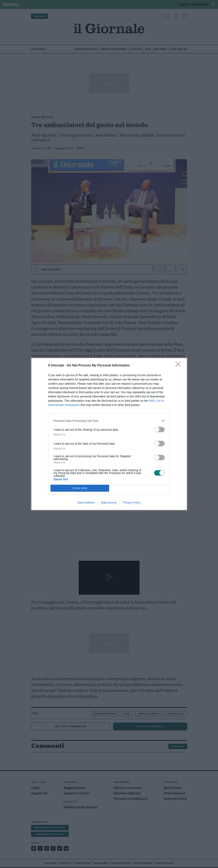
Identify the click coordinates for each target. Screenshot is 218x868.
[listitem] (109, 421)
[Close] (179, 366)
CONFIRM (80, 488)
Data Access (109, 503)
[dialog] (109, 434)
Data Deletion (86, 503)
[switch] (159, 430)
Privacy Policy (132, 503)
